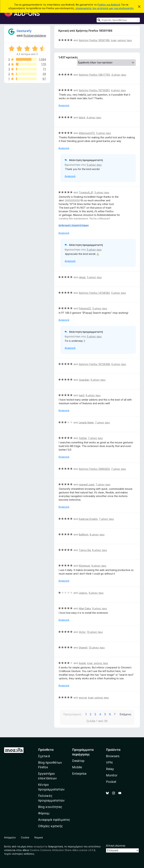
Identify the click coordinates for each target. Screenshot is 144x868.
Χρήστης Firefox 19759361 (94, 90)
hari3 (82, 395)
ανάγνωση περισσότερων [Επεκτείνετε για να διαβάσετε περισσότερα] (74, 225)
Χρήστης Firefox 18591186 (94, 40)
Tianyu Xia (85, 550)
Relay (110, 769)
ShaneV (83, 648)
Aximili (82, 663)
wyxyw (83, 698)
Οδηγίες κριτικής (50, 826)
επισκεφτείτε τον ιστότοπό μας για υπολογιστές (105, 8)
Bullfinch (84, 534)
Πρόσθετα (46, 750)
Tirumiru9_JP (86, 192)
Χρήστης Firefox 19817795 (94, 75)
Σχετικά (44, 756)
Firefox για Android (109, 5)
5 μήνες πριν (104, 133)
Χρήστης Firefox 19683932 (94, 469)
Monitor (112, 775)
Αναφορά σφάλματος (54, 820)
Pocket (111, 782)
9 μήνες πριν (96, 593)
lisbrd (82, 117)
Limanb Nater (86, 422)
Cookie (25, 837)
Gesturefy (24, 31)
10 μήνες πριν (95, 632)
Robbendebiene (35, 36)
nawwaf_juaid (87, 484)
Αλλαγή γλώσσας (116, 846)
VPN (109, 762)
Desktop (78, 761)
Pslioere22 (85, 308)
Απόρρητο (10, 837)
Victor (82, 632)
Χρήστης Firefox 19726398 (94, 364)
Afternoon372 (87, 133)
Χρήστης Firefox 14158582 (94, 293)
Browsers (113, 756)
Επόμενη (125, 714)
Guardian (84, 380)
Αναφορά (64, 105)
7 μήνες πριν (103, 422)
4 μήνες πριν (119, 75)
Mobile (77, 767)
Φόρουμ (44, 813)
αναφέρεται (41, 846)
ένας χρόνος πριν (121, 40)
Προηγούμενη (72, 714)
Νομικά (39, 837)
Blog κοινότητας (50, 807)
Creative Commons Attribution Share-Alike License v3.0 (61, 850)
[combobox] (118, 20)
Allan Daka (85, 608)
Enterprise (79, 774)
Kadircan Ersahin (88, 519)
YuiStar (83, 438)
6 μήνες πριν (119, 364)
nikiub (82, 277)
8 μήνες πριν (97, 534)
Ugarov (83, 593)
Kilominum (84, 566)
